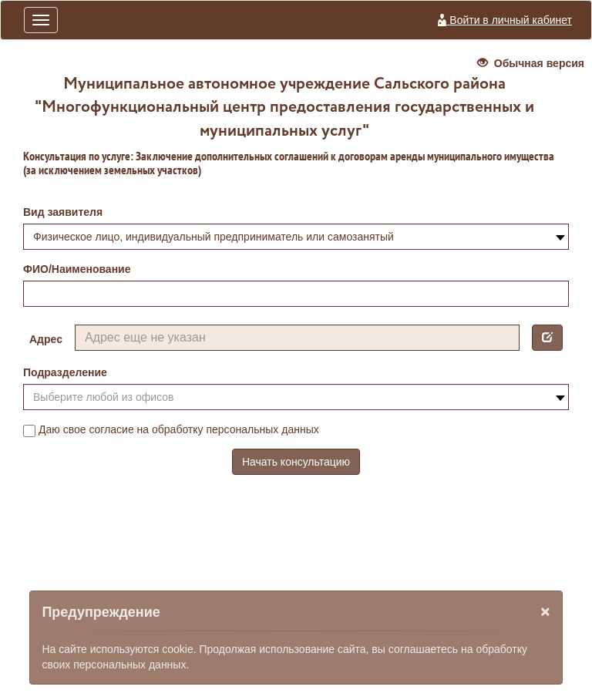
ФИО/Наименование (77, 269)
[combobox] (296, 237)
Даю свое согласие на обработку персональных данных (171, 430)
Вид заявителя (63, 212)
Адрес (46, 339)
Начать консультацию (296, 462)
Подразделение (65, 372)
